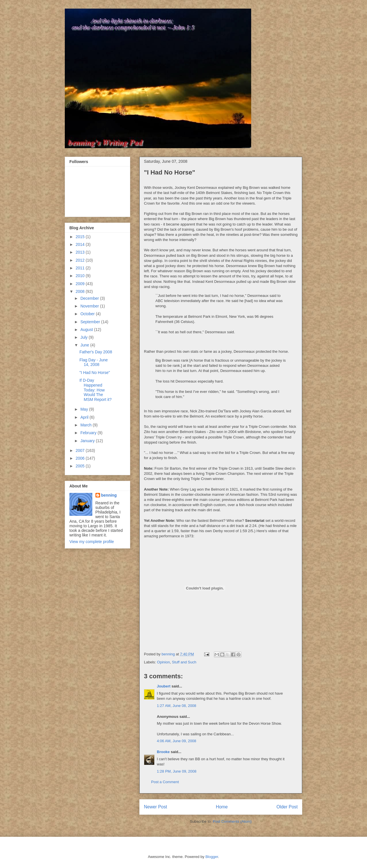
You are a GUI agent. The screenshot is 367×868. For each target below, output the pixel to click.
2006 (81, 458)
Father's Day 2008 (96, 352)
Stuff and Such (184, 662)
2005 (81, 466)
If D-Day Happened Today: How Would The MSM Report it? (95, 390)
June (85, 345)
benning (109, 495)
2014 (81, 244)
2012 (81, 260)
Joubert (164, 686)
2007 (81, 450)
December (90, 298)
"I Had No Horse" (95, 373)
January (88, 441)
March (86, 425)
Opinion (164, 662)
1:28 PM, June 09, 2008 (177, 771)
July (84, 337)
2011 (81, 268)
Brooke (163, 752)
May (85, 409)
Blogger (212, 857)
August (87, 330)
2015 (81, 237)
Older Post (287, 807)
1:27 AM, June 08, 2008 (176, 706)
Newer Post (156, 807)
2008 (81, 291)
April (85, 417)
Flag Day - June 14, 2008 (94, 362)
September (91, 322)
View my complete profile (92, 542)
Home (222, 807)
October (88, 314)
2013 (81, 252)
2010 (81, 276)
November (90, 306)
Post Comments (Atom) (232, 821)
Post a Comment (165, 782)
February (89, 433)
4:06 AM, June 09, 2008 (176, 741)
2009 (81, 284)
